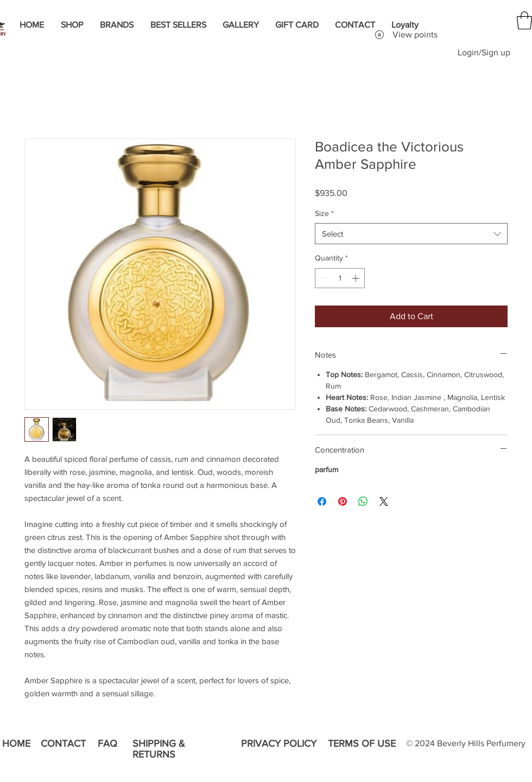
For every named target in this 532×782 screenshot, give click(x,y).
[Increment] (356, 278)
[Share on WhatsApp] (363, 501)
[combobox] (411, 234)
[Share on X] (384, 501)
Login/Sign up (484, 52)
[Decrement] (323, 278)
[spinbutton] (340, 278)
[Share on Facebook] (322, 501)
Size (324, 213)
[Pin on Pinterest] (343, 501)
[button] (524, 20)
